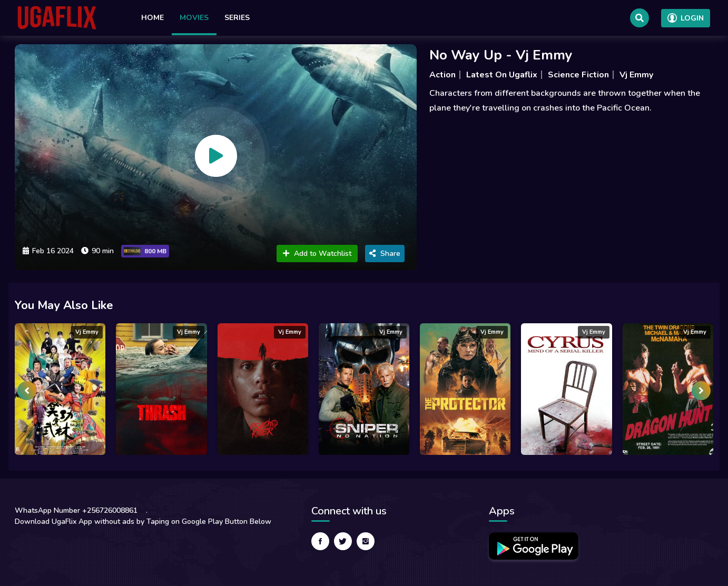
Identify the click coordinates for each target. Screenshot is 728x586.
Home (153, 18)
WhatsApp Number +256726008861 (76, 510)
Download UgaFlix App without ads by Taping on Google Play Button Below (143, 522)
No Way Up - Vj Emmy (501, 55)
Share (385, 254)
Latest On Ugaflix (502, 75)
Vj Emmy (636, 75)
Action (442, 75)
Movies (194, 18)
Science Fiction (578, 75)
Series (237, 18)
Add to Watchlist (317, 254)
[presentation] (27, 391)
